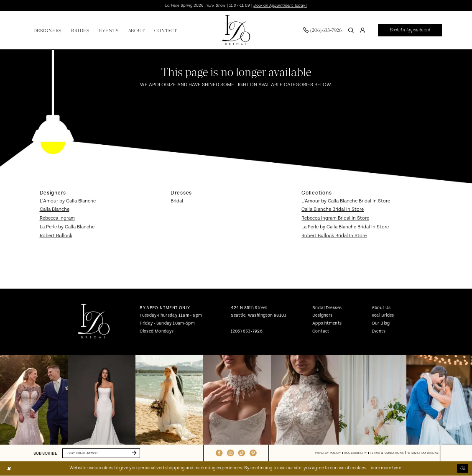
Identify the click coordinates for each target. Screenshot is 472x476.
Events (379, 331)
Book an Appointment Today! (280, 5)
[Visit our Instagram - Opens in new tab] (230, 453)
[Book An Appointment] (410, 30)
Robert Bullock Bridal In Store (334, 236)
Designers (322, 315)
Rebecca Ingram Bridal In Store (335, 218)
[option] (34, 400)
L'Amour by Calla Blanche (68, 201)
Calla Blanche (55, 210)
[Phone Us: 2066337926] (323, 30)
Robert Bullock (56, 236)
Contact (321, 331)
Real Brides (383, 315)
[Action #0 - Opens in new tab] (34, 400)
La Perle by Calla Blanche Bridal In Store (345, 227)
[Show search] (351, 30)
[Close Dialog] (9, 468)
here (397, 468)
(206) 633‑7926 (247, 331)
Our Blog (381, 323)
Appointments (327, 323)
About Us (381, 308)
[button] (363, 30)
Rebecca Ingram (57, 218)
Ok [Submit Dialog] (463, 468)
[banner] (236, 30)
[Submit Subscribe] (133, 453)
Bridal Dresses (327, 308)
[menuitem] (323, 30)
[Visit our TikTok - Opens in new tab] (242, 453)
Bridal (177, 201)
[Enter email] (101, 453)
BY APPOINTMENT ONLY (165, 308)
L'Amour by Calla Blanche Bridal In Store (346, 201)
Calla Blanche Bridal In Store (333, 210)
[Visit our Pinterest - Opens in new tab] (253, 453)
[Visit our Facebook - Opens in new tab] (219, 453)
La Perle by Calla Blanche (67, 227)
